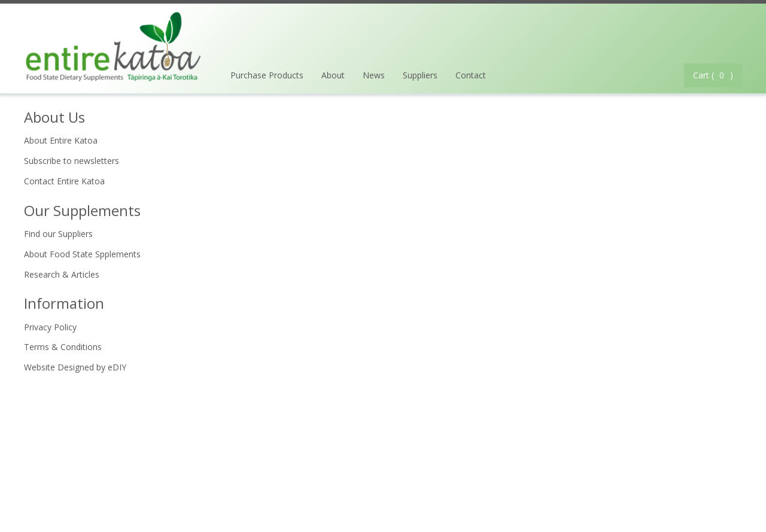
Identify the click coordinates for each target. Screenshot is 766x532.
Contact (471, 75)
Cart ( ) (713, 75)
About (333, 75)
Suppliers (420, 75)
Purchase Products (267, 75)
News (374, 75)
